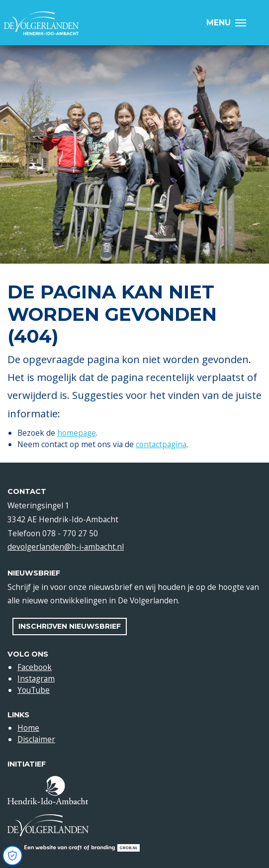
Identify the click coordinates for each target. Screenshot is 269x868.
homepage (77, 433)
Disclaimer (36, 739)
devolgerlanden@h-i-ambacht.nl (66, 547)
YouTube (34, 690)
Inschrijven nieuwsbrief (70, 626)
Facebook (35, 667)
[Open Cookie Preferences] (12, 856)
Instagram (36, 678)
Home (28, 728)
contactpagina (161, 444)
